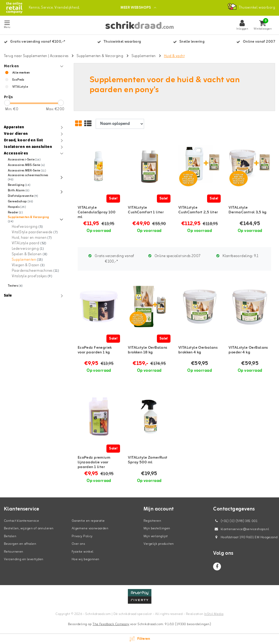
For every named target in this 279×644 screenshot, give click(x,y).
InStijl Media (214, 614)
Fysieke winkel (83, 552)
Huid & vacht (174, 56)
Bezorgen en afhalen (20, 544)
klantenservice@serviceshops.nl (241, 529)
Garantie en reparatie (88, 521)
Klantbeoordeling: (237, 256)
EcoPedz (18, 80)
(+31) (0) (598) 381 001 (235, 521)
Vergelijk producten (159, 544)
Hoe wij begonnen (86, 559)
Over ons (78, 544)
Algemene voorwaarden (90, 528)
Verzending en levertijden (24, 559)
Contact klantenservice (21, 521)
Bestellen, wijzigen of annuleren (29, 528)
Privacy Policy (82, 536)
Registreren (152, 521)
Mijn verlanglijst (156, 536)
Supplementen (144, 56)
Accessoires (59, 56)
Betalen (10, 536)
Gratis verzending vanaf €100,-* (111, 259)
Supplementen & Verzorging (100, 56)
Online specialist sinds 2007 (174, 256)
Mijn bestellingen (157, 528)
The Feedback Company (111, 624)
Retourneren (14, 552)
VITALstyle (20, 87)
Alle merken (21, 73)
